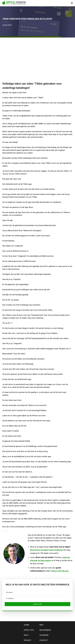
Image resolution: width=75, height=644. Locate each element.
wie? (42, 625)
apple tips (29, 630)
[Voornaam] (37, 592)
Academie (44, 635)
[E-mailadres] (37, 598)
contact (44, 640)
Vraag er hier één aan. (60, 571)
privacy (28, 640)
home (26, 625)
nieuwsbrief (45, 630)
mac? (26, 635)
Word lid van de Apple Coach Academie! (47, 550)
